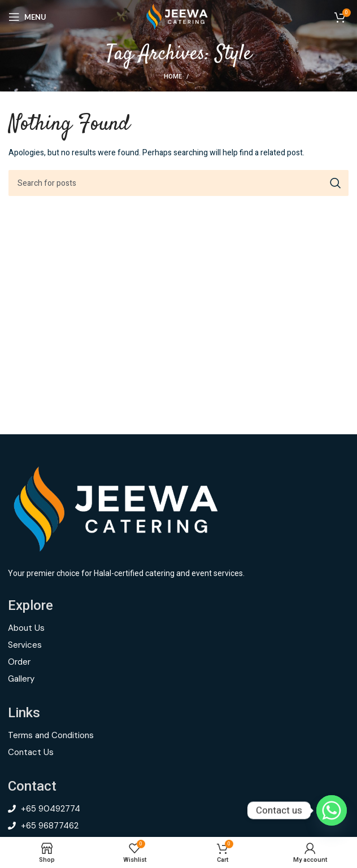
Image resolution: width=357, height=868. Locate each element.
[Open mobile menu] (27, 17)
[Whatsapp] (332, 810)
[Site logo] (178, 17)
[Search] (178, 183)
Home (173, 77)
